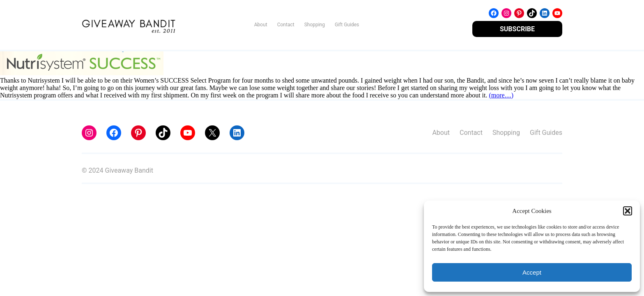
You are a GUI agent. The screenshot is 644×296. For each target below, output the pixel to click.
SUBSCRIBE (517, 29)
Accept (532, 272)
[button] (628, 211)
